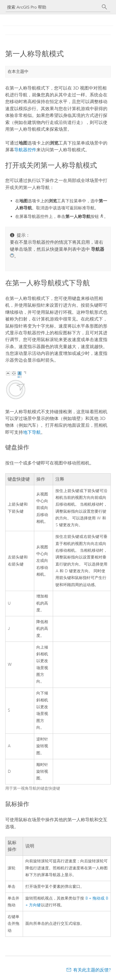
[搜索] (105, 7)
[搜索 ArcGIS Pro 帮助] (53, 7)
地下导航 (32, 432)
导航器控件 (25, 150)
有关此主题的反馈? (92, 970)
